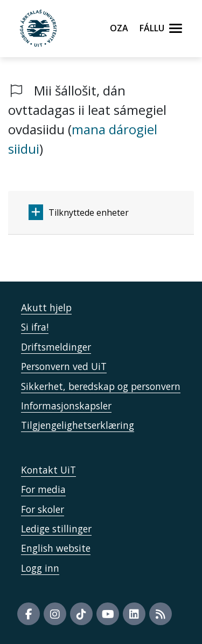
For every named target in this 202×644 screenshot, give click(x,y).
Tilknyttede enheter (79, 212)
